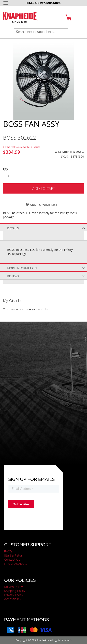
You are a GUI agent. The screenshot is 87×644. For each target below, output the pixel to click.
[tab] (43, 227)
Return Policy (13, 587)
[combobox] (41, 32)
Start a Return (14, 556)
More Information (22, 268)
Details (13, 228)
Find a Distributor (16, 564)
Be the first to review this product (21, 147)
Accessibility (13, 599)
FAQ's (8, 551)
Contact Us (12, 560)
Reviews (13, 276)
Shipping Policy (15, 591)
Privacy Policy (14, 595)
